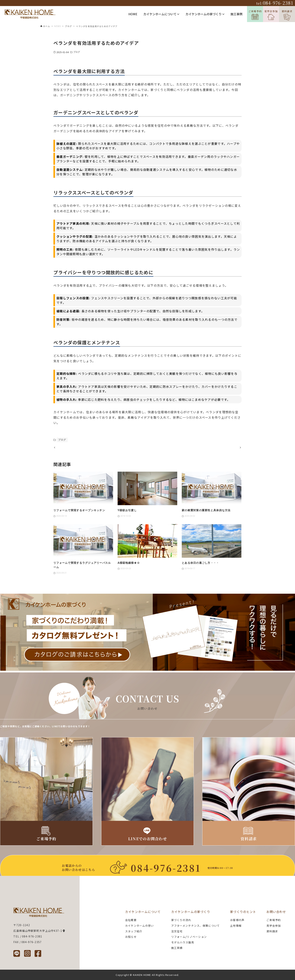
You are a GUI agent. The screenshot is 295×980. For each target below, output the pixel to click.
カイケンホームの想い (140, 926)
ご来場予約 (255, 15)
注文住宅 (177, 931)
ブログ (77, 52)
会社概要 (131, 920)
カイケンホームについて (161, 14)
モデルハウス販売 (183, 942)
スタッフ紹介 (134, 931)
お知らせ (131, 937)
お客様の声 (237, 920)
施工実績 (177, 948)
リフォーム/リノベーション (189, 937)
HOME (133, 14)
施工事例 (236, 14)
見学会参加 (271, 15)
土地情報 (236, 926)
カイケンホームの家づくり (205, 14)
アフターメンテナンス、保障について (196, 926)
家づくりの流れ (181, 920)
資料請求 (287, 15)
